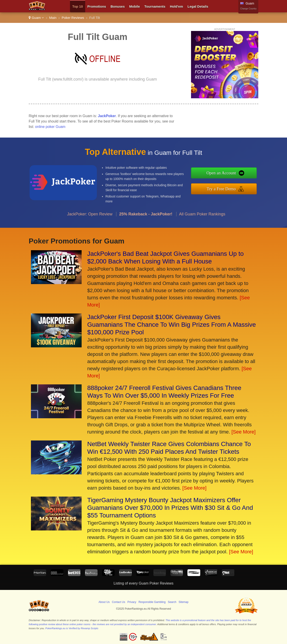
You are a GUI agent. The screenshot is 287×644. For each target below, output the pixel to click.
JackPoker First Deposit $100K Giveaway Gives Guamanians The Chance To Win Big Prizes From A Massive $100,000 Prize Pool (172, 325)
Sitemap (183, 602)
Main (53, 18)
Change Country (248, 9)
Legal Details (198, 6)
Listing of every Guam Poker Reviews (144, 583)
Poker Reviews (73, 18)
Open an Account (224, 173)
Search (172, 602)
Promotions (97, 6)
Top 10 (77, 6)
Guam (36, 18)
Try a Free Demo (224, 188)
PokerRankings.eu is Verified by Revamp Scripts (72, 628)
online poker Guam (50, 127)
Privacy (132, 602)
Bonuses (118, 6)
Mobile (135, 6)
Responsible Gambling (152, 602)
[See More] (244, 432)
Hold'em (177, 6)
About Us (104, 602)
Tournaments (155, 6)
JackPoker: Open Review (90, 217)
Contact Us (118, 602)
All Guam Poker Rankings (202, 217)
